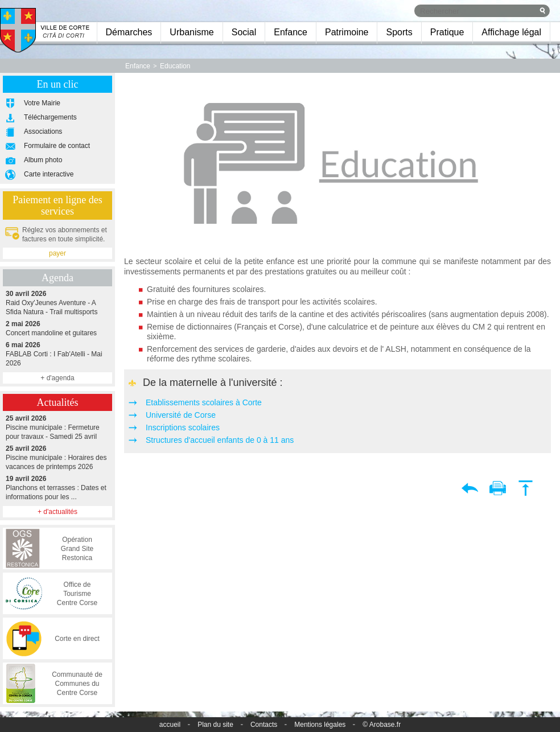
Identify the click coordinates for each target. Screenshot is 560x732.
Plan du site (215, 725)
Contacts (264, 725)
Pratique (447, 32)
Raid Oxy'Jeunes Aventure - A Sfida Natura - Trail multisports (57, 303)
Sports (399, 32)
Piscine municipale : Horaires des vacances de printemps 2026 (57, 457)
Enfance (291, 32)
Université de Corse (181, 415)
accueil (170, 725)
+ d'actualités (57, 512)
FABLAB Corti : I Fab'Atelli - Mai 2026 (57, 354)
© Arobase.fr (382, 725)
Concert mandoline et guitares (57, 328)
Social (244, 32)
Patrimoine (347, 32)
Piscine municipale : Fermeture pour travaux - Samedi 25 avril (57, 427)
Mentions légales (320, 725)
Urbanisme (192, 32)
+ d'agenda (57, 378)
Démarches (129, 32)
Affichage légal (511, 32)
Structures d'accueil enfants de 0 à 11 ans (220, 440)
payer (57, 253)
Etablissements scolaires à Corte (204, 402)
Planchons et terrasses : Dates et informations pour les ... (57, 488)
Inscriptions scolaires (183, 427)
